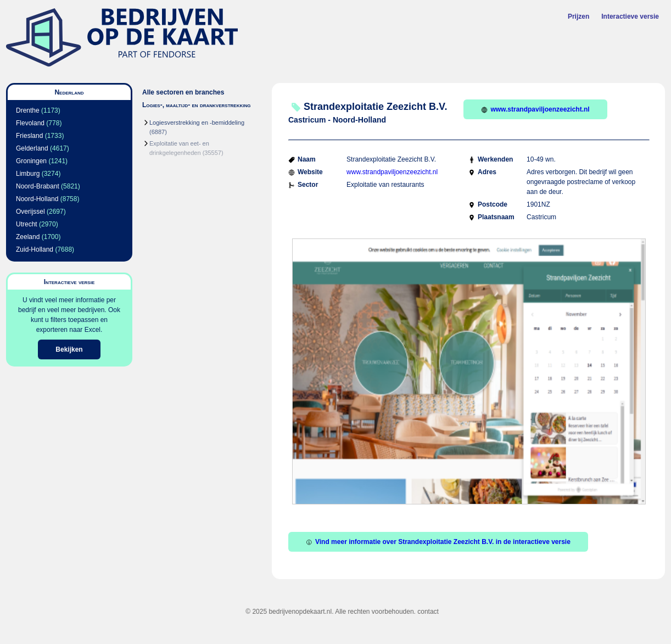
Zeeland (28, 237)
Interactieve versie (630, 16)
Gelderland (32, 148)
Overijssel (30, 212)
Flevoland (30, 123)
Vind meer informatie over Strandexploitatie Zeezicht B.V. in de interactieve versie (438, 542)
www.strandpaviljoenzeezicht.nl (535, 109)
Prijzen (578, 16)
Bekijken (69, 349)
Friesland (29, 136)
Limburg (28, 174)
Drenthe (28, 110)
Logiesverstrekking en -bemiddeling (197, 123)
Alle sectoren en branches (183, 92)
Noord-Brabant (38, 186)
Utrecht (27, 224)
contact (428, 612)
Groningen (31, 161)
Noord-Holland (37, 199)
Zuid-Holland (35, 249)
